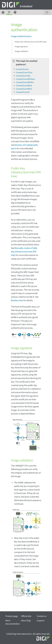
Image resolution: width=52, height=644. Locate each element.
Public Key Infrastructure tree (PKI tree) (31, 42)
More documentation (13, 622)
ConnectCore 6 (22, 69)
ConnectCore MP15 (24, 86)
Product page (12, 616)
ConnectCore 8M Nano (25, 79)
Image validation (21, 51)
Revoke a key (17, 300)
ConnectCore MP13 (24, 89)
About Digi (26, 621)
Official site (26, 616)
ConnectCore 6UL (23, 76)
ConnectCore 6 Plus (24, 73)
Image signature (21, 47)
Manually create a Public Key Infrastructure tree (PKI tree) (24, 252)
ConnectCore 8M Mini (25, 82)
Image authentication (21, 36)
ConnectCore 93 (23, 92)
